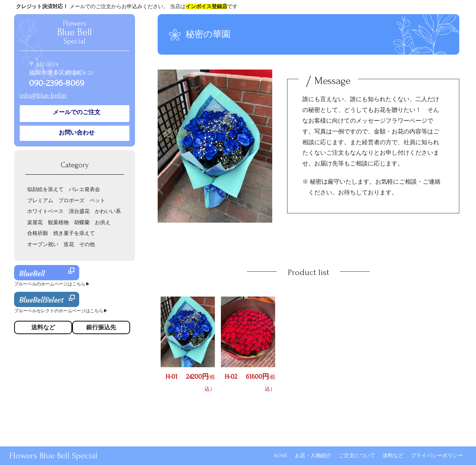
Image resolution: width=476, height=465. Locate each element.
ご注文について (357, 456)
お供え (103, 222)
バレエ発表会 (84, 189)
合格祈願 (38, 233)
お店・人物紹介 (313, 456)
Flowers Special (75, 32)
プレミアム (40, 201)
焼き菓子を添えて (74, 233)
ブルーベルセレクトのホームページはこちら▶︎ (61, 311)
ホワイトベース (45, 211)
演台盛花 (79, 211)
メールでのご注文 (77, 112)
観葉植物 (58, 222)
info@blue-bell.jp (43, 95)
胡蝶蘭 (82, 222)
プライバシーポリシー (437, 456)
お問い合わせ (77, 133)
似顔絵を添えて (45, 189)
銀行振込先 (101, 327)
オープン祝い (43, 244)
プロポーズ (71, 201)
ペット (97, 201)
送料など (393, 456)
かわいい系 (108, 211)
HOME (281, 456)
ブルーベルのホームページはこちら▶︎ (52, 284)
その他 (87, 244)
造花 (69, 244)
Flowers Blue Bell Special (53, 456)
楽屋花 (35, 222)
